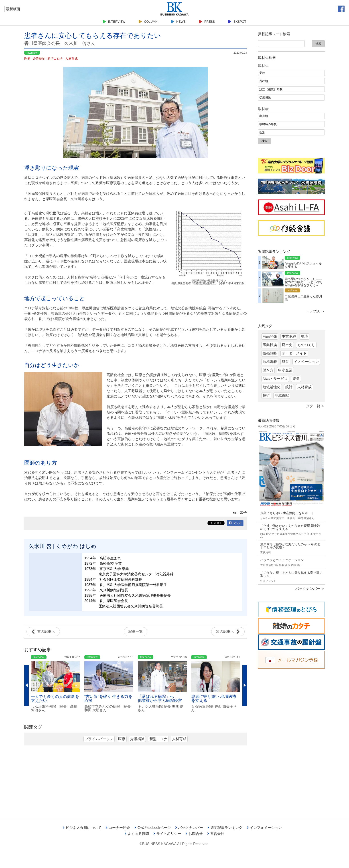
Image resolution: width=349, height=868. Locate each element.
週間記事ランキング (225, 828)
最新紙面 (13, 9)
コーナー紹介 (118, 828)
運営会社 (216, 834)
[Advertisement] (291, 740)
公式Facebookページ (153, 828)
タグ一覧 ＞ (315, 406)
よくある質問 (137, 834)
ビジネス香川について (82, 828)
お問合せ (194, 834)
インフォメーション (264, 828)
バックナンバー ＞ (310, 589)
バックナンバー (189, 828)
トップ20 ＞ (315, 311)
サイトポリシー (167, 834)
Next (245, 686)
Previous (26, 686)
